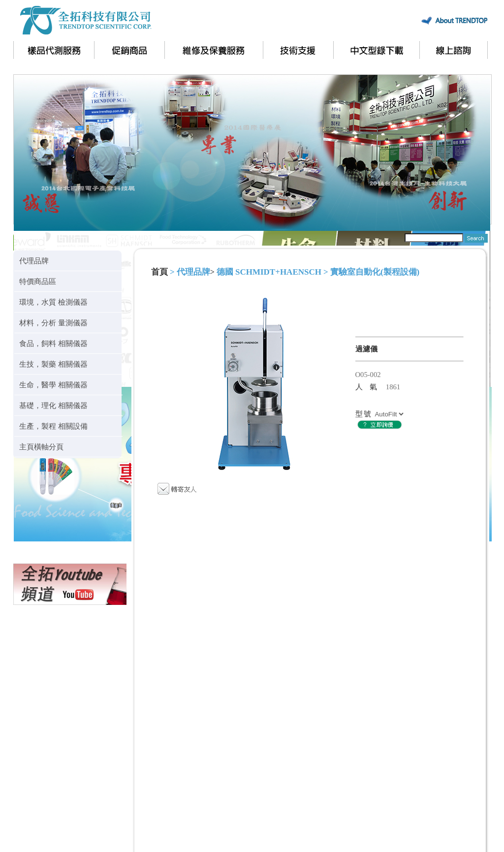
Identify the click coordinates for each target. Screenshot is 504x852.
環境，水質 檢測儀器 (53, 302)
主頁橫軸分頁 (41, 447)
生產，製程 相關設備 (53, 426)
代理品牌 (34, 261)
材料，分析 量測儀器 (53, 323)
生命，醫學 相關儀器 (53, 385)
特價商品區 (38, 281)
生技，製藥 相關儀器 (53, 364)
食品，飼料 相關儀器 (53, 343)
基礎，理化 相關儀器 (53, 405)
